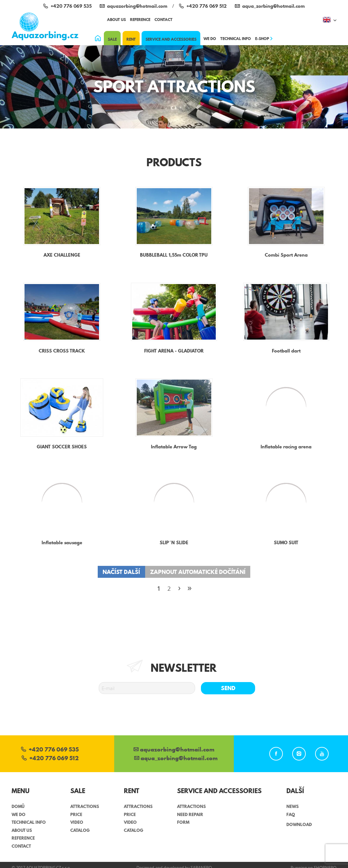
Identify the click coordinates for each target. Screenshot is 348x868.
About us (116, 20)
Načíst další (121, 572)
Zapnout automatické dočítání (198, 572)
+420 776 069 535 (50, 750)
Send (228, 688)
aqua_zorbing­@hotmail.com (176, 759)
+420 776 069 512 (50, 759)
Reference (140, 20)
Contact (164, 20)
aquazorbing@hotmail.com (174, 750)
